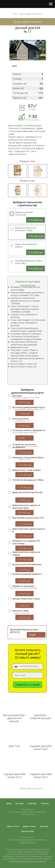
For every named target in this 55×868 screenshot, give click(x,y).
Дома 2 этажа (29, 826)
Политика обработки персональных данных (28, 861)
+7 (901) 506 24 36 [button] (28, 842)
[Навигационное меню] (51, 4)
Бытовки (20, 803)
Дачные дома (28, 831)
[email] (28, 675)
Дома (9, 803)
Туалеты (45, 803)
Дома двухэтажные (31, 14)
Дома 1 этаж (13, 826)
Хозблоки (32, 803)
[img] (12, 214)
